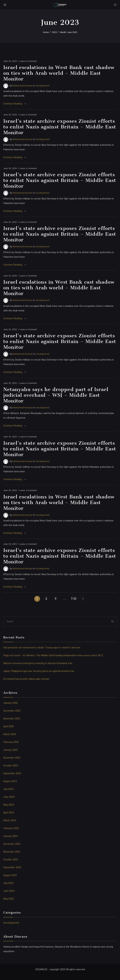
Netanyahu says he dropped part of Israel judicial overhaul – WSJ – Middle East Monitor (56, 395)
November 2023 (12, 852)
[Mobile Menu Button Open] (5, 5)
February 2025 (11, 742)
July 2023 (8, 883)
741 (74, 599)
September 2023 (12, 867)
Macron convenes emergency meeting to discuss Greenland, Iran (38, 663)
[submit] (113, 621)
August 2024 (10, 781)
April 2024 (9, 813)
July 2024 (8, 789)
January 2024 (11, 836)
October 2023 (11, 860)
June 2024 (9, 797)
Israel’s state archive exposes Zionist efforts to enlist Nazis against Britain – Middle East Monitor (60, 127)
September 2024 (12, 773)
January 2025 (10, 750)
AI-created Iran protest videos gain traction (26, 679)
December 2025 (12, 711)
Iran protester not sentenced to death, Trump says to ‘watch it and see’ (42, 648)
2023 (54, 32)
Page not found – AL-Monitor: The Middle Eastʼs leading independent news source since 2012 (53, 655)
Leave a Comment (28, 61)
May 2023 (9, 899)
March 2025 (10, 734)
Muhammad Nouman (23, 86)
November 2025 (12, 719)
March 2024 (10, 820)
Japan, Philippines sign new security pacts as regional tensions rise (39, 671)
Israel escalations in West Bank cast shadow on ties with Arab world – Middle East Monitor (59, 73)
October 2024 (11, 766)
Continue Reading (15, 104)
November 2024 (12, 758)
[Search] (115, 5)
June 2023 (9, 891)
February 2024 (11, 828)
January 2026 (10, 703)
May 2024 (9, 805)
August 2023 (10, 875)
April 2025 (9, 726)
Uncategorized (42, 86)
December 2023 (12, 844)
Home (46, 32)
